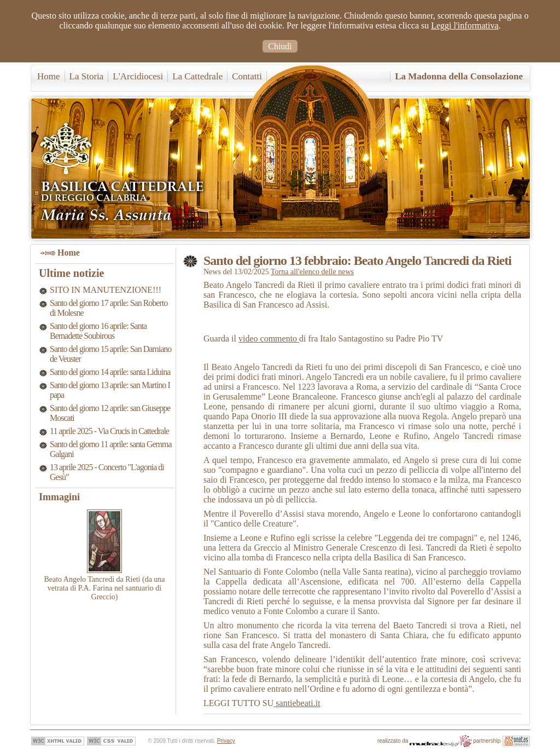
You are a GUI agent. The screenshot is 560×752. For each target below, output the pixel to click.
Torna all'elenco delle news (312, 272)
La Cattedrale (197, 76)
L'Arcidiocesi (138, 76)
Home (49, 76)
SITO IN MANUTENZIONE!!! (106, 290)
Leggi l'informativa (465, 25)
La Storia (87, 76)
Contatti (247, 76)
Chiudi (280, 46)
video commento (269, 339)
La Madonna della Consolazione (459, 76)
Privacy (226, 741)
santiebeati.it (297, 703)
